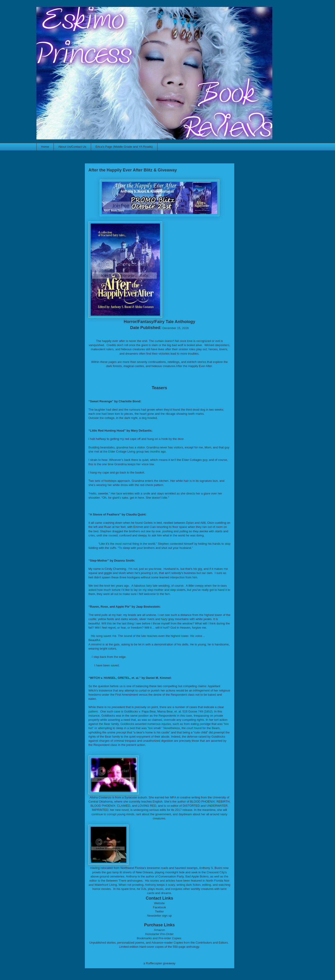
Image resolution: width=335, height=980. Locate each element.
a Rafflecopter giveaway (159, 963)
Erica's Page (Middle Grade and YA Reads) (124, 147)
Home (45, 147)
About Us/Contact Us (72, 147)
